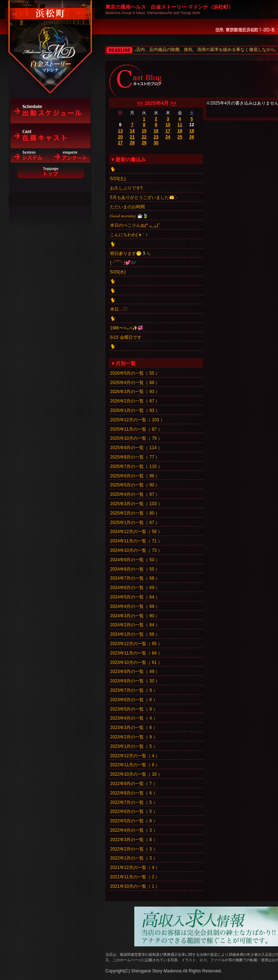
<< (140, 103)
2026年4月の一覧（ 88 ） (135, 383)
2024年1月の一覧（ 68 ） (135, 634)
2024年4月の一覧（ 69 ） (135, 606)
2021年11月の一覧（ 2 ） (135, 877)
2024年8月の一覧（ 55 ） (135, 569)
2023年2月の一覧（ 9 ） (134, 737)
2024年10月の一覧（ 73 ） (136, 550)
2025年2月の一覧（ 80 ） (135, 513)
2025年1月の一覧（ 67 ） (135, 523)
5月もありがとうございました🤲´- (144, 197)
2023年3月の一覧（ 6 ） (134, 728)
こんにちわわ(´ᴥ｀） (130, 235)
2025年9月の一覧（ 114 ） (136, 448)
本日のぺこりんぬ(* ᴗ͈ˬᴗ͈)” (135, 225)
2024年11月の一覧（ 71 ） (136, 541)
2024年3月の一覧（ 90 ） (135, 616)
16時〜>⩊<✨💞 (127, 328)
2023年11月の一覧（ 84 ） (136, 653)
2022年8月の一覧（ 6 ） (134, 793)
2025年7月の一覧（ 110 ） (136, 466)
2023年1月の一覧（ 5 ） (134, 746)
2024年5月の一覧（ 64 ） (135, 597)
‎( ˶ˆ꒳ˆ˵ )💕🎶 (123, 263)
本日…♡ (119, 309)
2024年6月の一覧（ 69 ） (135, 588)
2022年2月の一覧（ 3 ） (134, 849)
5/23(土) (118, 179)
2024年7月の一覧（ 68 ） (135, 578)
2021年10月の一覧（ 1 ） (135, 886)
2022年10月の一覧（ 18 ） (136, 774)
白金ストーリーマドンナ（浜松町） (50, 37)
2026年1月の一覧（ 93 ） (135, 410)
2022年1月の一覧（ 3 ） (134, 858)
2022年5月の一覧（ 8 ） (134, 821)
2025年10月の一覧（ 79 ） (136, 438)
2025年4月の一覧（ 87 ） (135, 494)
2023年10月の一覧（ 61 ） (136, 662)
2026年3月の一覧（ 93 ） (135, 392)
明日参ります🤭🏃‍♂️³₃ (130, 253)
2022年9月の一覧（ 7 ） (134, 784)
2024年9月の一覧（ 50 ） (135, 560)
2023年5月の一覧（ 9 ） (134, 709)
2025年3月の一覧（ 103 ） (136, 504)
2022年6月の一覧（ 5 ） (134, 811)
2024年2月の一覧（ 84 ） (135, 625)
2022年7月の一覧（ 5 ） (134, 802)
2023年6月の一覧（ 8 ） (134, 700)
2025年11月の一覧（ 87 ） (136, 429)
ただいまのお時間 (127, 207)
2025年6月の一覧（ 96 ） (135, 476)
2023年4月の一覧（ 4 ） (134, 718)
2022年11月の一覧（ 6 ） (135, 765)
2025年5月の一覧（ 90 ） (135, 485)
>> (173, 103)
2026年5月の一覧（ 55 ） (135, 373)
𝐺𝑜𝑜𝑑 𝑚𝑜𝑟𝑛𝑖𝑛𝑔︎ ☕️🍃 (129, 216)
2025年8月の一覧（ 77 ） (135, 457)
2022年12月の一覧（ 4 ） (135, 756)
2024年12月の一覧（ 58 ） (136, 532)
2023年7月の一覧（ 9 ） (134, 690)
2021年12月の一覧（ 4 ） (135, 868)
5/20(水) (118, 272)
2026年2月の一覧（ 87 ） (135, 401)
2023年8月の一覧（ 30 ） (135, 681)
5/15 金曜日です (126, 337)
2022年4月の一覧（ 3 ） (134, 830)
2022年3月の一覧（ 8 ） (134, 840)
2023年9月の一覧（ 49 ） (135, 672)
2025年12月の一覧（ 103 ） (137, 420)
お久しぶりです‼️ (126, 188)
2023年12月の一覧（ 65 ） (136, 644)
